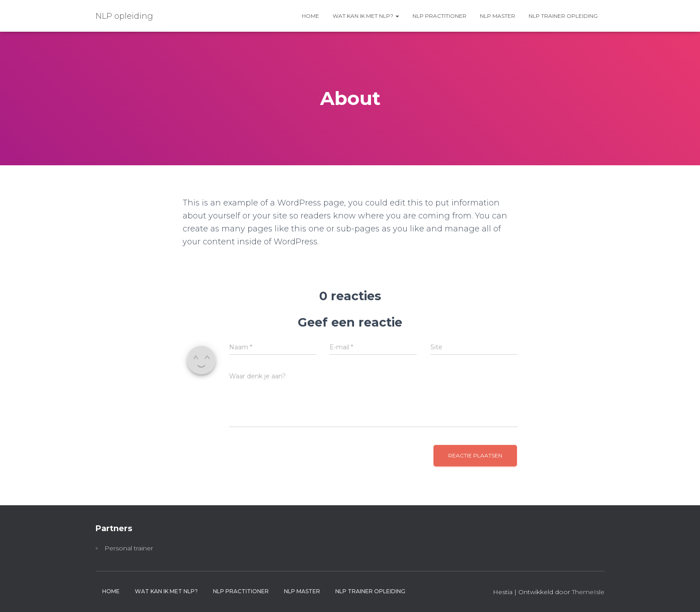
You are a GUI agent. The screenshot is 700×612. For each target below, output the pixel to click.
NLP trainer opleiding (563, 16)
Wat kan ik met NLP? (366, 16)
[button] (397, 16)
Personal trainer (129, 548)
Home (310, 16)
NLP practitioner (440, 16)
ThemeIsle (588, 592)
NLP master (498, 16)
